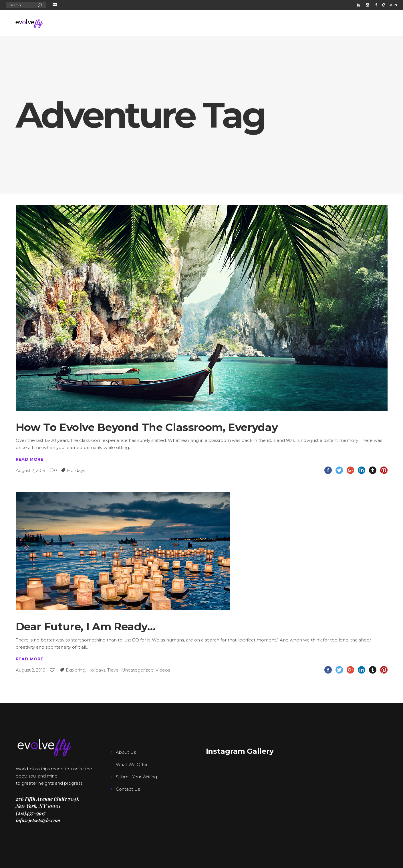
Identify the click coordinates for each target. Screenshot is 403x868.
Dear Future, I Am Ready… (86, 626)
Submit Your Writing (136, 777)
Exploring (76, 670)
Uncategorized (138, 670)
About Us (126, 752)
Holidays (76, 470)
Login (392, 5)
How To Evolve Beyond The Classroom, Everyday (147, 427)
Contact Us (128, 789)
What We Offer (132, 764)
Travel (113, 670)
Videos (163, 670)
